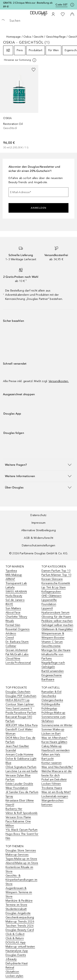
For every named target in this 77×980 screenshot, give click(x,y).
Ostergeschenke (52, 700)
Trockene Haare (52, 788)
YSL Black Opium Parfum (22, 830)
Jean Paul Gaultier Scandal (17, 748)
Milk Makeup (14, 575)
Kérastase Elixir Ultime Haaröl (20, 803)
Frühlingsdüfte (51, 704)
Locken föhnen (51, 784)
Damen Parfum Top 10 (56, 571)
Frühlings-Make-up (53, 713)
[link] (19, 107)
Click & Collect (15, 934)
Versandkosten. (59, 381)
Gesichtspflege (56, 37)
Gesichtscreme (51, 646)
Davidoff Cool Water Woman (19, 732)
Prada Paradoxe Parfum (21, 713)
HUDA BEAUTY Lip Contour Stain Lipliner (20, 702)
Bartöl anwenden (53, 671)
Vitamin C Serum (52, 642)
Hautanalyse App (17, 951)
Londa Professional (18, 663)
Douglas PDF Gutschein (21, 696)
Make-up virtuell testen (20, 947)
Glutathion (12, 972)
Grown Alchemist (17, 650)
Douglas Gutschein (18, 692)
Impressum (39, 523)
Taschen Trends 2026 (20, 926)
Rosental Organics (18, 629)
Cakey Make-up (52, 746)
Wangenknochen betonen (53, 803)
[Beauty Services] (44, 14)
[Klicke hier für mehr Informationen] (72, 5)
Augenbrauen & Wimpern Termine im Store (19, 892)
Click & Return (15, 938)
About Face (13, 613)
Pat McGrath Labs (17, 654)
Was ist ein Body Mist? (56, 792)
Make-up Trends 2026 (20, 922)
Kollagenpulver (51, 592)
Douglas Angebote (18, 913)
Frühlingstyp (49, 709)
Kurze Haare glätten (54, 742)
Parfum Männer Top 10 (56, 575)
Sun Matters (13, 608)
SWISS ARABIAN (16, 592)
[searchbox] (38, 21)
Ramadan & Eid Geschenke (51, 694)
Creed (10, 638)
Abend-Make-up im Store (22, 863)
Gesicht (38, 37)
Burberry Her (14, 809)
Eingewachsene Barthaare (52, 677)
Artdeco (11, 633)
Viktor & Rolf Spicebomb (22, 813)
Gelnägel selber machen (57, 625)
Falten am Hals (51, 755)
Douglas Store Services (21, 850)
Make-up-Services (17, 855)
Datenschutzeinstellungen (39, 545)
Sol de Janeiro (15, 600)
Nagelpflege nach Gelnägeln (53, 665)
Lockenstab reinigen (55, 796)
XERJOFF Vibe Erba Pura (22, 725)
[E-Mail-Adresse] (38, 192)
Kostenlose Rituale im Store (19, 869)
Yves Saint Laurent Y (19, 709)
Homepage (14, 37)
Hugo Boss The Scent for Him (22, 836)
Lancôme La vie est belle (22, 771)
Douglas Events (16, 955)
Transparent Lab (16, 583)
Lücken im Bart (51, 734)
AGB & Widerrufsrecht (38, 538)
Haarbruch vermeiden (56, 750)
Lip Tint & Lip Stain (54, 587)
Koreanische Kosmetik (56, 583)
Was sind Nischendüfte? (57, 767)
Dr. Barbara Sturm (17, 642)
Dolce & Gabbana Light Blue (21, 761)
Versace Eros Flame (18, 817)
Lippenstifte (49, 600)
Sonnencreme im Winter (57, 725)
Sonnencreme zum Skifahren (53, 719)
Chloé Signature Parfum (21, 767)
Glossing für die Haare (56, 617)
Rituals (10, 621)
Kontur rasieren (51, 763)
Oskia (27, 37)
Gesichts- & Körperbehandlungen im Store (21, 880)
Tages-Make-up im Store (21, 859)
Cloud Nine (13, 659)
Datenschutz (38, 515)
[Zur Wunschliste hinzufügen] (34, 70)
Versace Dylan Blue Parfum (18, 778)
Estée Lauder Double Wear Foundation (19, 786)
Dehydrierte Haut (17, 963)
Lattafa (10, 587)
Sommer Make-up (53, 729)
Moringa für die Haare (56, 650)
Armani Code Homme (19, 755)
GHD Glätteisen (51, 596)
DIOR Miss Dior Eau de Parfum (20, 740)
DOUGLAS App (16, 942)
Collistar (11, 646)
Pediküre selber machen (57, 621)
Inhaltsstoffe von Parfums (52, 656)
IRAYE (9, 604)
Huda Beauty (14, 596)
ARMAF (10, 579)
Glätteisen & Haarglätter (57, 629)
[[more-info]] (20, 60)
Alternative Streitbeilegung (38, 530)
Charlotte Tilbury (16, 617)
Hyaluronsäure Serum (55, 613)
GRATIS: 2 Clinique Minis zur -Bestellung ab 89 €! (28, 5)
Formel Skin (13, 625)
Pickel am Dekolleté (54, 780)
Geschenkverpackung (20, 917)
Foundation (49, 604)
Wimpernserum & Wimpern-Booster (53, 636)
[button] (38, 465)
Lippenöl (47, 608)
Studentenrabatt (16, 909)
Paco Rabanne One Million (18, 824)
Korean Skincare (52, 579)
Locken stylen (14, 976)
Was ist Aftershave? (54, 738)
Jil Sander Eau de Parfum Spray (22, 794)
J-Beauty (11, 959)
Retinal (10, 968)
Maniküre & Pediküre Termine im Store (19, 903)
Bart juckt (48, 759)
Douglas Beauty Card (20, 930)
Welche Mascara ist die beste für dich (57, 773)
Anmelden (39, 208)
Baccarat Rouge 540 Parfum (19, 719)
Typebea (11, 571)
